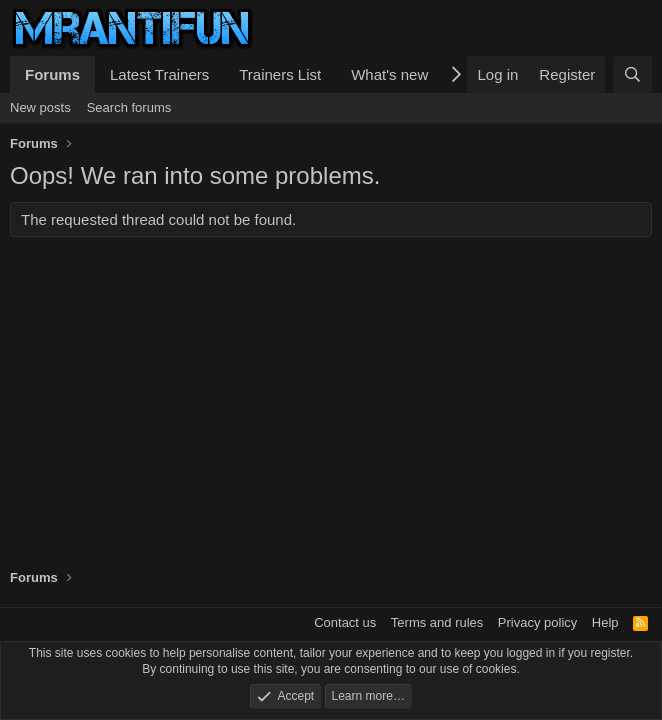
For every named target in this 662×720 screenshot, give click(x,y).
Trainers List (280, 74)
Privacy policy (537, 622)
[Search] (632, 74)
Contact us (345, 622)
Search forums (129, 107)
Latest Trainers (159, 74)
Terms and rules (437, 622)
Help (605, 622)
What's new (389, 74)
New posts (40, 107)
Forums (52, 74)
